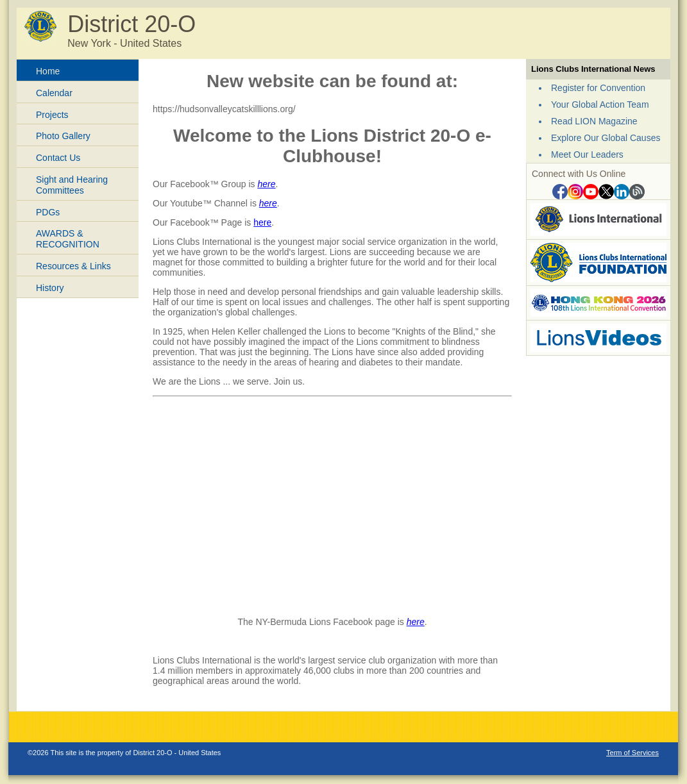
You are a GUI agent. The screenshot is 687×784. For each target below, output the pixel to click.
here (266, 184)
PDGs (48, 212)
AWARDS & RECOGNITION (68, 239)
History (50, 288)
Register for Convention (598, 88)
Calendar (54, 93)
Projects (52, 115)
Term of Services (632, 753)
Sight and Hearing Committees (72, 185)
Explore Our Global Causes (606, 138)
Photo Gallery (63, 136)
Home (48, 71)
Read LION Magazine (594, 121)
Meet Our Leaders (587, 154)
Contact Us (58, 158)
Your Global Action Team (600, 104)
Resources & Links (73, 266)
